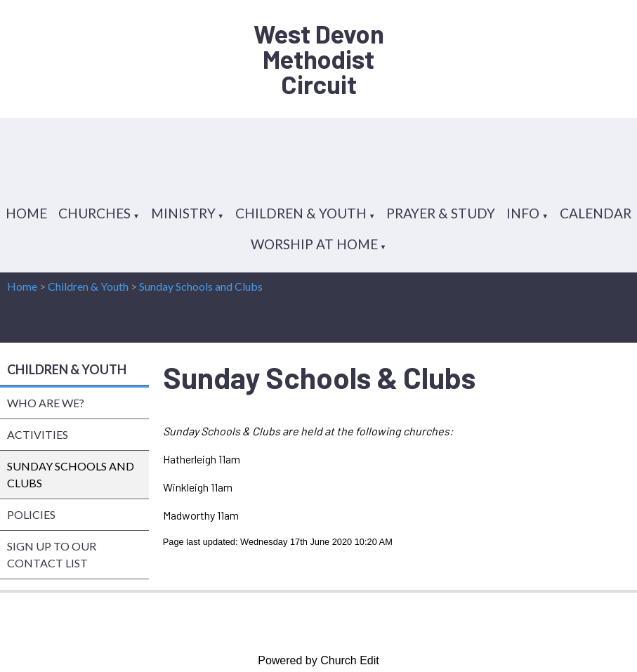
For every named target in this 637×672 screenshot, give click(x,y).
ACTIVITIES (38, 434)
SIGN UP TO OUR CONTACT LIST (52, 554)
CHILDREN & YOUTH (301, 213)
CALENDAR (596, 213)
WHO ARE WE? (46, 403)
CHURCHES (94, 213)
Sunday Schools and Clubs (201, 286)
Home (22, 286)
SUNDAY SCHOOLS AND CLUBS (71, 474)
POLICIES (31, 514)
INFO (523, 213)
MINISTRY (183, 213)
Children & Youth (88, 286)
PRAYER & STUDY (441, 213)
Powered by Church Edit (318, 660)
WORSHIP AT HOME (314, 244)
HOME (26, 213)
